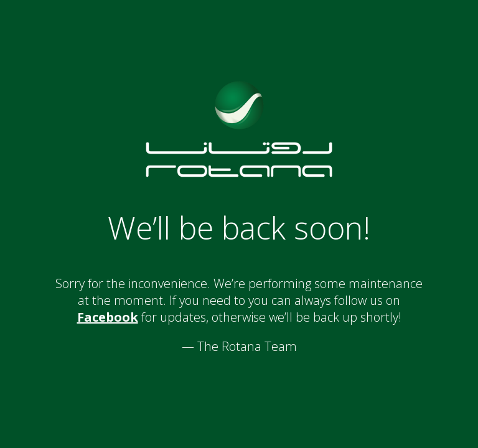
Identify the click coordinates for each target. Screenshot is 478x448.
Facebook (108, 317)
